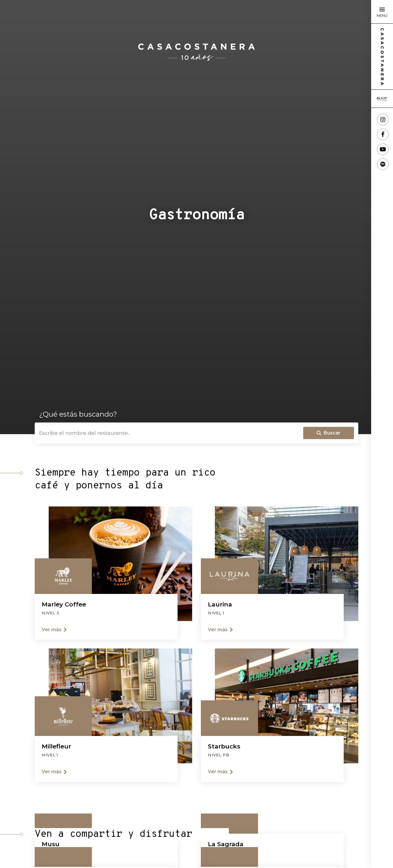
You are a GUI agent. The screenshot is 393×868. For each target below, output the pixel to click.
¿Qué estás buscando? (78, 414)
